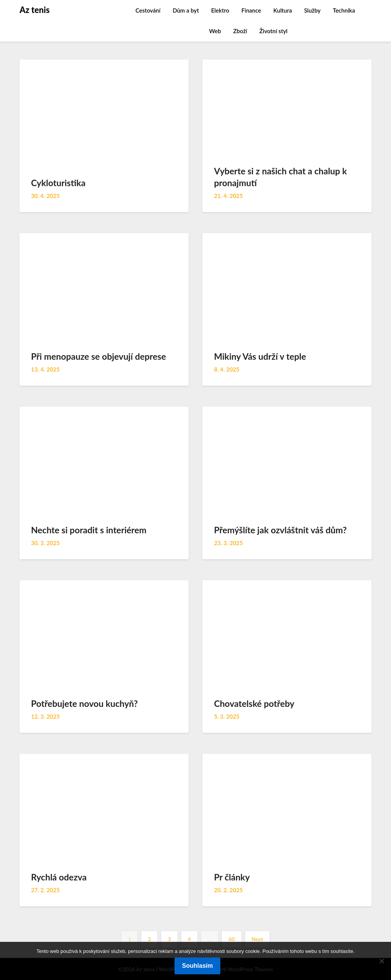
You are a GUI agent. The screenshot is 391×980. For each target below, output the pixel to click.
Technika (344, 10)
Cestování (148, 10)
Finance (251, 10)
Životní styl (273, 31)
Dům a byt (186, 10)
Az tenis (35, 10)
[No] (381, 961)
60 (231, 939)
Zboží (240, 31)
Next (257, 939)
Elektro (220, 10)
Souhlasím (198, 966)
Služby (312, 10)
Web (215, 31)
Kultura (283, 10)
